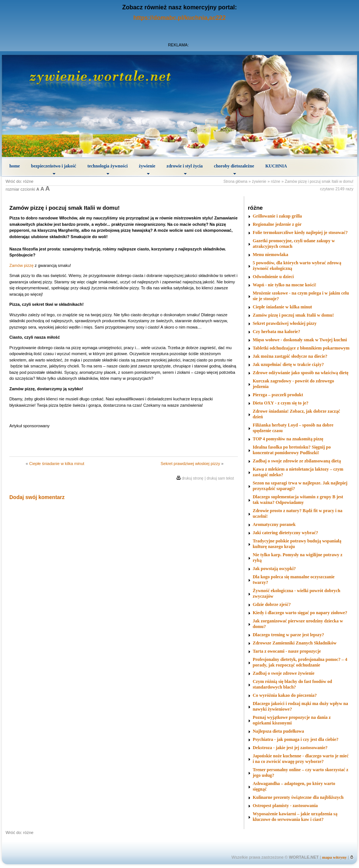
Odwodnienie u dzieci (273, 277)
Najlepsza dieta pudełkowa (278, 731)
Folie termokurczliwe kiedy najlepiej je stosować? (300, 233)
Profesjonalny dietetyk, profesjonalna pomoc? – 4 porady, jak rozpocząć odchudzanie (300, 662)
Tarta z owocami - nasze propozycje (287, 651)
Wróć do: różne (19, 181)
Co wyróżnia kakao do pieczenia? (285, 695)
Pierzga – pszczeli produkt (278, 395)
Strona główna (236, 181)
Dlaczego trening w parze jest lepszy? (289, 635)
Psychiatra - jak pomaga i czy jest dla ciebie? (296, 739)
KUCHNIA (276, 166)
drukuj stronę (193, 478)
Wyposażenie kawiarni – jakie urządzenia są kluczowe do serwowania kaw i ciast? (295, 817)
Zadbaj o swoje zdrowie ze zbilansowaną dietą (297, 461)
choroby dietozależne (234, 169)
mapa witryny (334, 857)
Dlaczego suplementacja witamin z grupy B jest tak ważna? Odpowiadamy (298, 500)
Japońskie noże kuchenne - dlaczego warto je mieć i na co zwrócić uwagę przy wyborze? (301, 759)
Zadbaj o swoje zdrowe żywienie (284, 673)
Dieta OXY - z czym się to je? (281, 403)
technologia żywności (108, 169)
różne (275, 181)
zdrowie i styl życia (185, 169)
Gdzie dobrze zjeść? (272, 604)
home (15, 166)
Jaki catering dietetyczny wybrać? (286, 533)
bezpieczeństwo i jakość (54, 169)
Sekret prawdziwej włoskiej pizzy (190, 464)
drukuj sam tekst (220, 478)
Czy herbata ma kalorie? (277, 332)
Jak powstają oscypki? (274, 569)
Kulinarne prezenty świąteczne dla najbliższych (298, 797)
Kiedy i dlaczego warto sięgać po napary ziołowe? (300, 613)
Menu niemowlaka (271, 255)
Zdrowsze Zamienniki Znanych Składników (295, 643)
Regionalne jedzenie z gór (277, 224)
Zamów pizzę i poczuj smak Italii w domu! (319, 181)
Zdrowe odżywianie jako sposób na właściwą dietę (301, 373)
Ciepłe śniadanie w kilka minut (57, 464)
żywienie (147, 169)
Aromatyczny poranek (274, 524)
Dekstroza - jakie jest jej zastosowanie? (290, 748)
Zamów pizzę (22, 265)
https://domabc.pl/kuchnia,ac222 (179, 18)
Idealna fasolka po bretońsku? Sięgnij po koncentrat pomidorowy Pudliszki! (292, 450)
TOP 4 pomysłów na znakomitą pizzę (288, 439)
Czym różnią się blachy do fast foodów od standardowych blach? (292, 684)
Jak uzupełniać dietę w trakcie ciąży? (288, 364)
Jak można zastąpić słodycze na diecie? (290, 356)
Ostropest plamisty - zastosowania (285, 806)
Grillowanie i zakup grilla (277, 216)
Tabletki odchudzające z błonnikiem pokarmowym (301, 348)
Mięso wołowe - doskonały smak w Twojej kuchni (300, 340)
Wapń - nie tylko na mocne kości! (285, 285)
